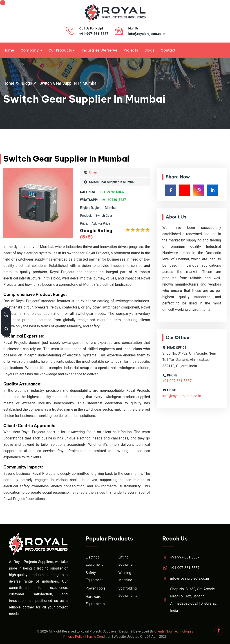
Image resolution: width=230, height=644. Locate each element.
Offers (93, 172)
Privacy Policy (74, 637)
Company (30, 50)
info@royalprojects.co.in (147, 34)
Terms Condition (99, 637)
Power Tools (96, 588)
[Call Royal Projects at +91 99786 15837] (6, 315)
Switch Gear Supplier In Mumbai (68, 83)
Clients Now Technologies (174, 631)
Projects (131, 50)
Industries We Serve (99, 50)
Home (9, 50)
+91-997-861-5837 (94, 34)
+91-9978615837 (112, 192)
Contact (168, 50)
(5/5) (86, 237)
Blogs (150, 50)
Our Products (60, 50)
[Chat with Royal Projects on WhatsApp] (6, 329)
